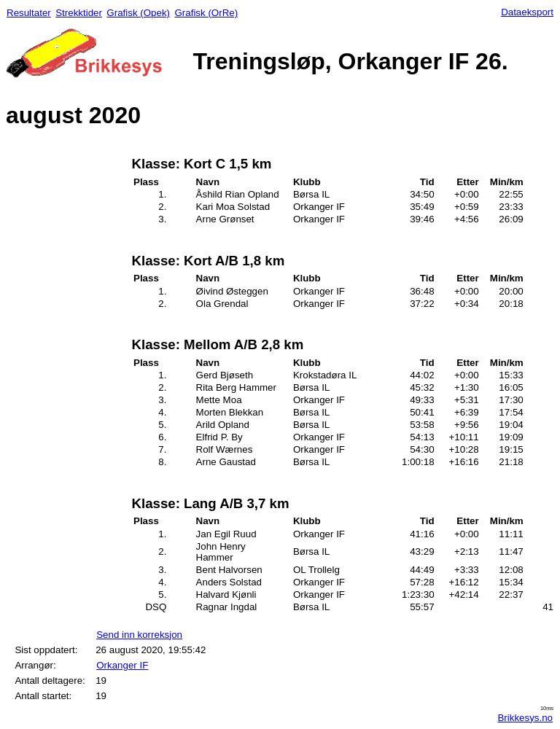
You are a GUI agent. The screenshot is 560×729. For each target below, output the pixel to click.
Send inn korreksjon (139, 635)
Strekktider (79, 13)
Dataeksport (527, 12)
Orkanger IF (122, 665)
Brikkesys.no (525, 718)
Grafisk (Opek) (138, 13)
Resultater (29, 13)
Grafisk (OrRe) (206, 13)
